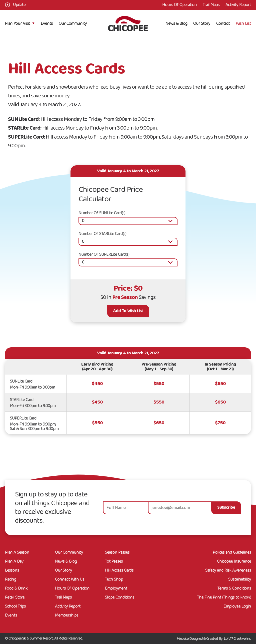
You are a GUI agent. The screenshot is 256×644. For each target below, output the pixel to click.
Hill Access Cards (119, 571)
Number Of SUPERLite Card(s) (104, 255)
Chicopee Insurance (234, 562)
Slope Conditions (120, 598)
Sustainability (240, 580)
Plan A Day (14, 562)
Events (47, 24)
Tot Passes (114, 562)
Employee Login (237, 607)
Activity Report (238, 5)
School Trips (15, 607)
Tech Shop (114, 580)
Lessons (12, 571)
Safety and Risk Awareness (228, 571)
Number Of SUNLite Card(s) (102, 213)
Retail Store (15, 598)
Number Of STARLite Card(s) (102, 234)
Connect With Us (70, 580)
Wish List (243, 24)
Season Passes (117, 553)
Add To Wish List (128, 311)
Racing (10, 580)
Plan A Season (17, 553)
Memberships (67, 616)
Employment (116, 589)
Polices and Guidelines (232, 553)
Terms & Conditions (234, 589)
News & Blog (176, 24)
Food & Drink (16, 589)
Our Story (202, 24)
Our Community (73, 24)
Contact (223, 24)
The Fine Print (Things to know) (224, 598)
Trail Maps (211, 5)
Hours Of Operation (179, 5)
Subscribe (226, 508)
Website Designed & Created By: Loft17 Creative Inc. (214, 639)
